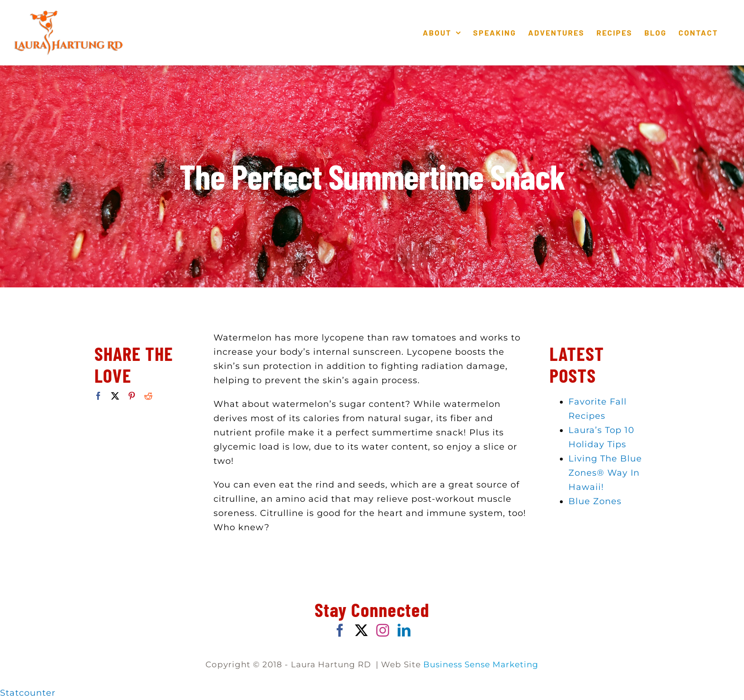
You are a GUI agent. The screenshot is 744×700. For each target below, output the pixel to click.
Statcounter (28, 693)
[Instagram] (383, 630)
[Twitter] (115, 396)
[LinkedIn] (404, 630)
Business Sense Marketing (481, 664)
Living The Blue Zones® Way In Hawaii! (605, 473)
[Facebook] (99, 396)
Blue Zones (595, 501)
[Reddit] (149, 396)
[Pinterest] (132, 396)
